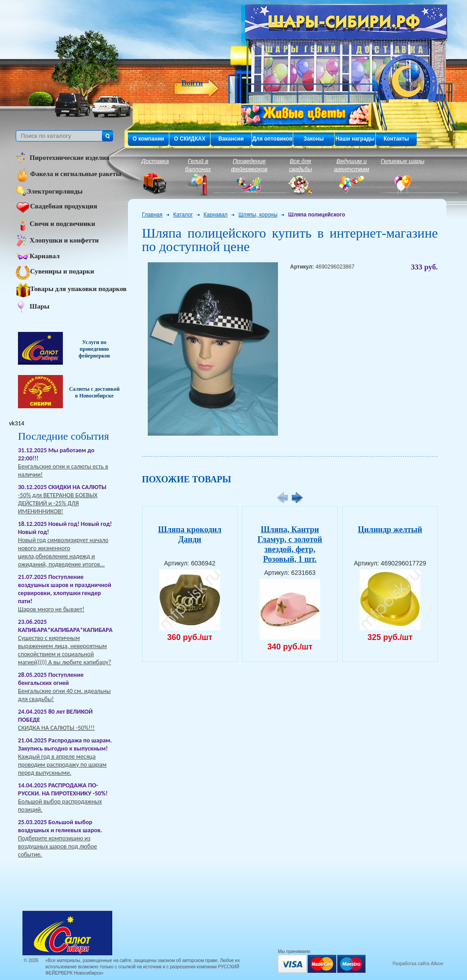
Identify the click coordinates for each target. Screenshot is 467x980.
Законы (314, 139)
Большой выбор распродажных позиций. (60, 806)
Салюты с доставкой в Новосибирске (95, 392)
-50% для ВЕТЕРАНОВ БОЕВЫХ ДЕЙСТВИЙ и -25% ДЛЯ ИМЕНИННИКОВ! (58, 503)
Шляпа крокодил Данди (190, 534)
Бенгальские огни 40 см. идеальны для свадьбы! (64, 695)
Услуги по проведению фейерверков (94, 349)
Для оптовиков (272, 139)
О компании (148, 139)
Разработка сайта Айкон (418, 964)
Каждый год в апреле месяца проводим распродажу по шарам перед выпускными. (62, 765)
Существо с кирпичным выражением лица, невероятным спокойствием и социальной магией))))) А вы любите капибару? (65, 650)
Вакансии (231, 139)
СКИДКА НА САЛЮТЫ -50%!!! (56, 728)
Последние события (64, 436)
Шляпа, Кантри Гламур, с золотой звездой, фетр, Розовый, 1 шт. (290, 544)
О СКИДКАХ (190, 139)
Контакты (396, 139)
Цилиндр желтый (390, 530)
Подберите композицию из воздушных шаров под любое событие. (57, 846)
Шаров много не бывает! (51, 609)
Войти (192, 83)
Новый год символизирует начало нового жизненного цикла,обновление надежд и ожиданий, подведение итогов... (63, 552)
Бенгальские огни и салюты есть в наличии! (63, 470)
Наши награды (355, 139)
